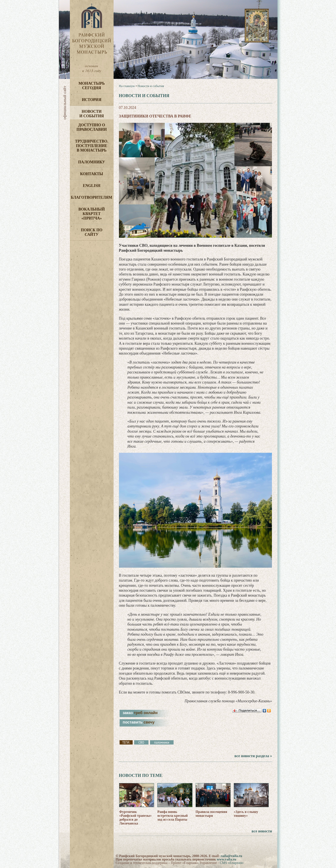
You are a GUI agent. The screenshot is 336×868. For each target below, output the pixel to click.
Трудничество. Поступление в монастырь (92, 146)
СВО (141, 742)
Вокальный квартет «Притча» (92, 214)
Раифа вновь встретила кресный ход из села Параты (172, 816)
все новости (262, 831)
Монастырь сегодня (92, 86)
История (92, 100)
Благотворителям (92, 197)
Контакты (92, 174)
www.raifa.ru (227, 859)
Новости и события (91, 114)
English (91, 186)
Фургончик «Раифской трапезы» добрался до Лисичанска (135, 818)
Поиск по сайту (92, 232)
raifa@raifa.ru (231, 856)
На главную (127, 86)
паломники (162, 742)
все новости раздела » (253, 756)
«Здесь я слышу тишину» (246, 814)
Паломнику (92, 162)
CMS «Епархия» (232, 863)
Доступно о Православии (92, 127)
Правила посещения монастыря (211, 814)
